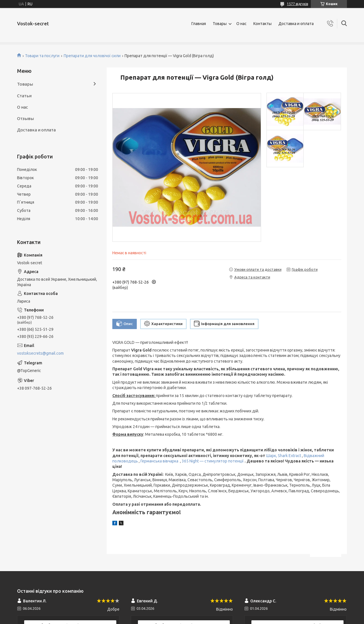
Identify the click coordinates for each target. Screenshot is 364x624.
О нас (241, 24)
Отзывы (25, 118)
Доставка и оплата (296, 24)
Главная (199, 24)
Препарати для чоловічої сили (92, 56)
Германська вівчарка (160, 461)
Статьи (24, 96)
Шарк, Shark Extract (284, 456)
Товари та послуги (42, 56)
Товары (220, 24)
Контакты (262, 24)
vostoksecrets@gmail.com (40, 353)
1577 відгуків (297, 4)
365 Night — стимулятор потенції (213, 461)
